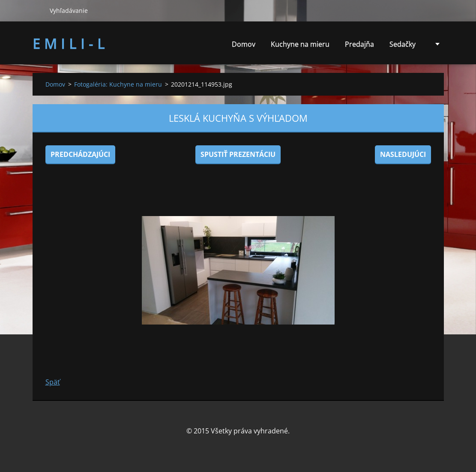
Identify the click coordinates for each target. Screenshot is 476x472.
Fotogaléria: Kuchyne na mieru (118, 84)
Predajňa (359, 44)
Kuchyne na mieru (300, 44)
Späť (53, 382)
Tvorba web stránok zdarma (227, 449)
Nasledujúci (403, 154)
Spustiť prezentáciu (238, 154)
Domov (244, 44)
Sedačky (403, 47)
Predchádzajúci (80, 154)
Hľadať (38, 10)
